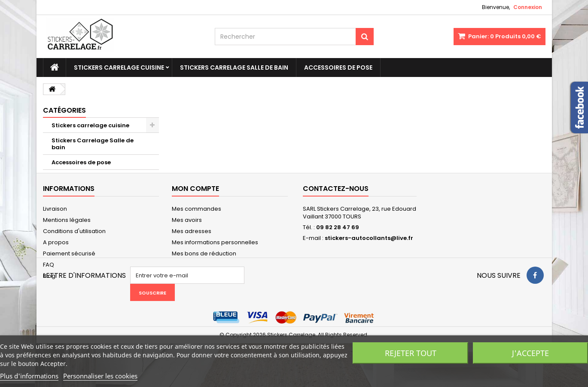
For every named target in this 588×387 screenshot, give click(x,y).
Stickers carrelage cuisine (119, 68)
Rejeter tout (411, 353)
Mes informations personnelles (215, 256)
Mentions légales (67, 234)
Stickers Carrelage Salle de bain (234, 68)
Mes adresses (192, 245)
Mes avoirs (187, 234)
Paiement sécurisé (69, 268)
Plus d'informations (29, 376)
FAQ (49, 279)
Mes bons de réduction (204, 268)
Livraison (55, 223)
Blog (49, 290)
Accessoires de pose (338, 68)
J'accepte (530, 353)
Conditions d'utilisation (74, 245)
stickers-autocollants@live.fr (369, 252)
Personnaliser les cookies (100, 376)
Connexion (528, 7)
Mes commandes (197, 223)
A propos (56, 256)
